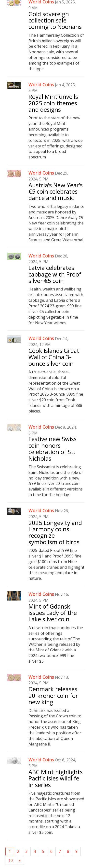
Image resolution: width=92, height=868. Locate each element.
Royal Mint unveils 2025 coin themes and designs (53, 103)
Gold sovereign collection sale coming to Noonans (55, 20)
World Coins (41, 85)
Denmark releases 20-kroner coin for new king (53, 695)
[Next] (20, 861)
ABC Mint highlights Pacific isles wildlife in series (56, 778)
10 (11, 860)
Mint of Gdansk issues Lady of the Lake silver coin (53, 613)
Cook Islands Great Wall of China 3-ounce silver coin (54, 357)
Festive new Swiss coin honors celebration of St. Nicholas (53, 448)
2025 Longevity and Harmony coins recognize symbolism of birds (55, 532)
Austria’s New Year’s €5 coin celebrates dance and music (56, 191)
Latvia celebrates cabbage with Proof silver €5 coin (55, 274)
